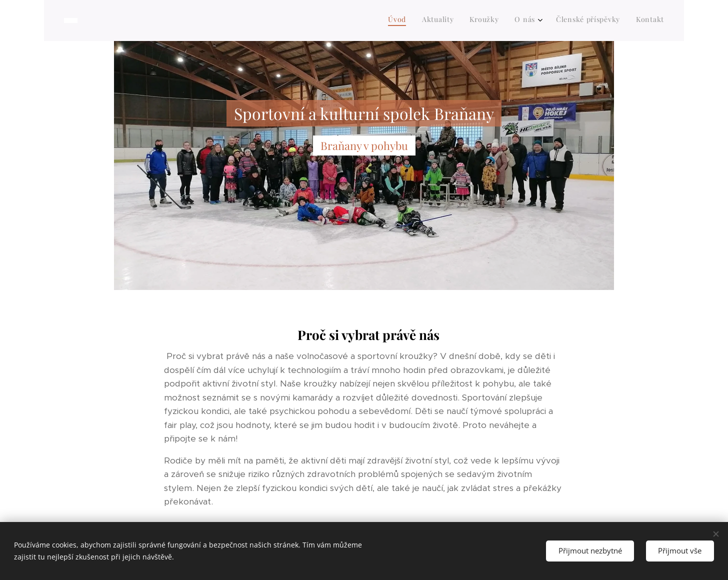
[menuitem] (582, 20)
